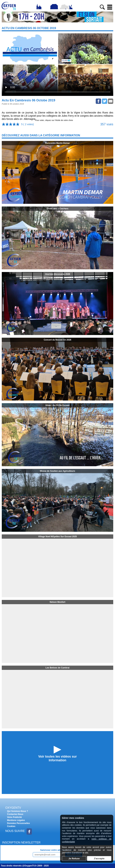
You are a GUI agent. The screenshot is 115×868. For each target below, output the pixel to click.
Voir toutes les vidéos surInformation (57, 758)
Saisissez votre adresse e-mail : (57, 850)
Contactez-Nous (15, 814)
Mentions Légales (16, 820)
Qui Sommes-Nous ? (18, 811)
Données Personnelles (18, 823)
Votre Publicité (14, 817)
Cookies (11, 826)
